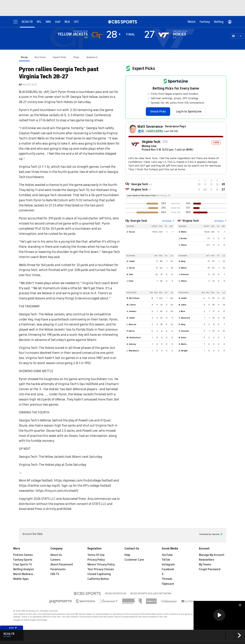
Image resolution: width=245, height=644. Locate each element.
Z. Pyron (131, 232)
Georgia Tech (139, 221)
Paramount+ (58, 569)
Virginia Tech (191, 221)
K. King (182, 261)
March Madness (23, 574)
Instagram (168, 565)
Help (127, 555)
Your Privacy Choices (101, 569)
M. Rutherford (133, 338)
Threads (167, 579)
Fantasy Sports (23, 560)
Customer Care (134, 560)
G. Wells (183, 232)
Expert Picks (60, 57)
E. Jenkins (132, 311)
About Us (56, 555)
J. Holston (184, 274)
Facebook (168, 569)
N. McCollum (133, 298)
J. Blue (182, 311)
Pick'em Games (23, 555)
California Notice (98, 579)
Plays (76, 57)
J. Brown (183, 238)
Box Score (40, 57)
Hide (13, 628)
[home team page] (164, 35)
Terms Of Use (96, 555)
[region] (219, 615)
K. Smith (183, 298)
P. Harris (131, 331)
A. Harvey (131, 344)
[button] (219, 615)
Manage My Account (212, 555)
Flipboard (168, 584)
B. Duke (182, 338)
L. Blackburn (133, 351)
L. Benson (131, 324)
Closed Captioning (99, 574)
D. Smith (131, 261)
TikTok (166, 560)
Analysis (91, 57)
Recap (24, 57)
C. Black (183, 245)
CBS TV (55, 574)
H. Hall (130, 274)
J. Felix (130, 281)
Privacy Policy (96, 560)
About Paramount (62, 565)
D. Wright (183, 351)
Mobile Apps (21, 579)
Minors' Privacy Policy (101, 565)
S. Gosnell (184, 331)
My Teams (205, 565)
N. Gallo (182, 305)
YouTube (167, 555)
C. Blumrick (184, 318)
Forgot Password (210, 569)
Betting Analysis (24, 569)
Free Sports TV (23, 565)
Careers (55, 560)
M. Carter (131, 305)
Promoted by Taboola (211, 534)
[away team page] (97, 35)
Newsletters (207, 560)
